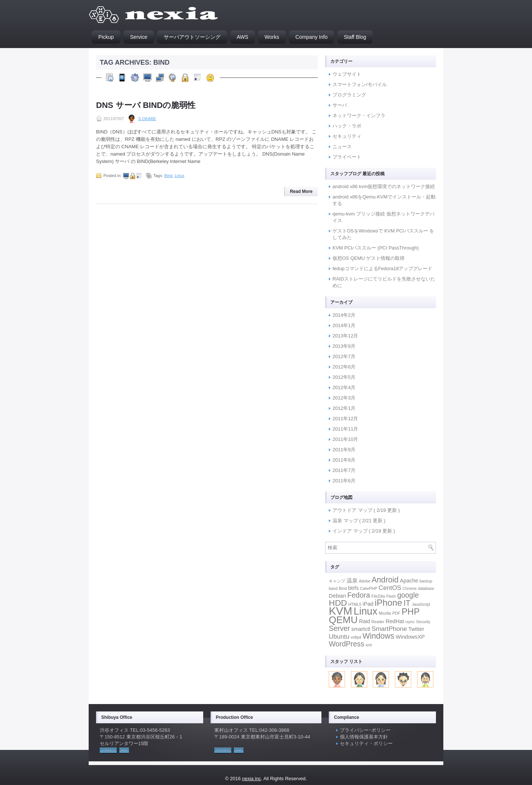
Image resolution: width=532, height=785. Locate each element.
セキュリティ (347, 136)
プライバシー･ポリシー (365, 730)
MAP (124, 750)
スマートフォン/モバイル (360, 84)
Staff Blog (355, 37)
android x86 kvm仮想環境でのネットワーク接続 (384, 186)
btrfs (353, 588)
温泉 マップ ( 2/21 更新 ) (359, 521)
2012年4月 (344, 388)
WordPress (347, 644)
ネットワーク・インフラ (359, 115)
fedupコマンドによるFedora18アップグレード (382, 269)
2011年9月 (344, 450)
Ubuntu (339, 636)
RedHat (395, 621)
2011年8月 (344, 460)
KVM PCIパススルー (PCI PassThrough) (376, 248)
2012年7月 (344, 356)
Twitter (416, 629)
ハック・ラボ (347, 126)
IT (407, 603)
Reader (378, 622)
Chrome (410, 588)
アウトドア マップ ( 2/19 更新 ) (366, 510)
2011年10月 (345, 439)
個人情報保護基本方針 (364, 737)
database (426, 588)
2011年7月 (344, 470)
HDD (338, 603)
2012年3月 (344, 398)
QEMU (343, 620)
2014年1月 (344, 325)
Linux (180, 176)
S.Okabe (147, 119)
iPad (368, 604)
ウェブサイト (347, 74)
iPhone (388, 603)
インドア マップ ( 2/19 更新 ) (364, 531)
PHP (411, 611)
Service (139, 37)
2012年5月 (344, 377)
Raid (365, 621)
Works (272, 37)
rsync (410, 622)
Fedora (359, 595)
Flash (391, 596)
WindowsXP (410, 637)
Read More (301, 191)
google (408, 595)
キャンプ (337, 581)
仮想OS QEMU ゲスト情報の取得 (369, 258)
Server (339, 628)
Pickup (106, 37)
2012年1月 (344, 408)
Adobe (364, 581)
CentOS (390, 588)
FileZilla (378, 596)
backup (426, 581)
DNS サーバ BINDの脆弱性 (146, 105)
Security (423, 622)
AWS (243, 37)
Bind (168, 176)
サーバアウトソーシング (192, 37)
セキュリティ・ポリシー (366, 743)
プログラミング (349, 95)
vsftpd (356, 637)
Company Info (312, 37)
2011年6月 (344, 481)
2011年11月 (345, 429)
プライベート (347, 157)
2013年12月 (345, 336)
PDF (396, 613)
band (333, 588)
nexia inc (251, 779)
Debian (337, 596)
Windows (378, 636)
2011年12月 (345, 419)
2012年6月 (344, 367)
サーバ (340, 105)
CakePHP (369, 588)
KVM (341, 611)
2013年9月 (344, 346)
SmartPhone (389, 629)
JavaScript (421, 604)
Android (385, 580)
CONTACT (108, 750)
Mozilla (385, 613)
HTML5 (355, 604)
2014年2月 (344, 315)
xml (369, 645)
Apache (409, 581)
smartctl (361, 629)
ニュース (342, 147)
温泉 (352, 581)
